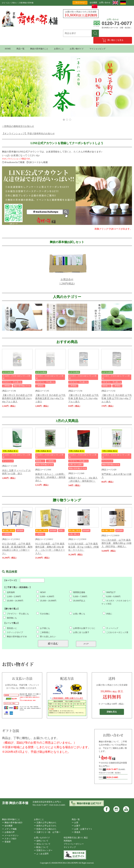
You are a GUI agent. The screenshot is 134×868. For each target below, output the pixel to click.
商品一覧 (20, 49)
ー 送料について (41, 841)
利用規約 (68, 841)
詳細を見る (112, 712)
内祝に (108, 614)
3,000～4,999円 (45, 596)
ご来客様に (43, 632)
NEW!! (41, 592)
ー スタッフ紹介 (9, 839)
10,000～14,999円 (13, 601)
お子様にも (43, 628)
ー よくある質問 (41, 854)
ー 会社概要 (7, 826)
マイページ (80, 3)
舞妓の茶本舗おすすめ (15, 637)
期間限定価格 (77, 592)
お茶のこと (59, 49)
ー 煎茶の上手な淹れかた (45, 829)
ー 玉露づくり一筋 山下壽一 (47, 832)
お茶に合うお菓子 (79, 632)
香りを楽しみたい (46, 637)
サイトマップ (70, 847)
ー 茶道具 (76, 832)
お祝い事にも (77, 614)
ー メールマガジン (10, 835)
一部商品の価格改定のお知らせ (18, 126)
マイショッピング (97, 49)
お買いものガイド (42, 838)
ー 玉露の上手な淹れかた (45, 823)
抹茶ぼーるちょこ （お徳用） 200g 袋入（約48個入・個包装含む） (50, 477)
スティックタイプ (13, 632)
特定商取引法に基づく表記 (76, 838)
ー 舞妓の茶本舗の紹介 (12, 823)
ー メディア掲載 (9, 829)
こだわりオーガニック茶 (116, 632)
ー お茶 (75, 823)
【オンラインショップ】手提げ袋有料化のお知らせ (28, 134)
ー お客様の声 (8, 832)
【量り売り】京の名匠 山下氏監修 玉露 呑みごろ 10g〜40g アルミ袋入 (83, 398)
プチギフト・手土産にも (16, 614)
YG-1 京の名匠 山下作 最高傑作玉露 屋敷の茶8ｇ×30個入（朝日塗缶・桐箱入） (116, 543)
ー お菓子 (76, 826)
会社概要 (93, 3)
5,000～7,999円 (78, 596)
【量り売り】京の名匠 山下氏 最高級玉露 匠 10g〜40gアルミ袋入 (50, 398)
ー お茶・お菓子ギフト (82, 829)
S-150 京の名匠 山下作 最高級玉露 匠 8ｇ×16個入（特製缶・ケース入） (84, 547)
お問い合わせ (105, 3)
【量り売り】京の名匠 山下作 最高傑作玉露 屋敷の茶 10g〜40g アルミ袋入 (17, 398)
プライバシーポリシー (74, 844)
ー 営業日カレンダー (43, 850)
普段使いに (10, 628)
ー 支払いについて (42, 844)
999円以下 (109, 592)
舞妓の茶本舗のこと (39, 49)
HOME (8, 49)
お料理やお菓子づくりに (82, 628)
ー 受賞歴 (6, 842)
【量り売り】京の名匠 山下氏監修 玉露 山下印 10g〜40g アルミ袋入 (117, 398)
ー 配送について (41, 847)
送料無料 (9, 592)
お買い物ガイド (77, 49)
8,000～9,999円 (112, 596)
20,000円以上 (77, 601)
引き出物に (43, 614)
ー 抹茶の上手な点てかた (45, 826)
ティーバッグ (111, 628)
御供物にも (10, 618)
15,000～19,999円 (46, 601)
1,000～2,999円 (12, 596)
